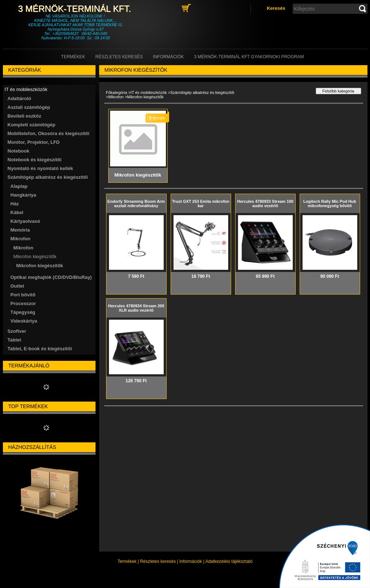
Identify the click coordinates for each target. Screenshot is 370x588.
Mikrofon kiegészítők (40, 266)
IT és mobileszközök (149, 92)
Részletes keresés (158, 561)
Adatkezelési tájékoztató (229, 561)
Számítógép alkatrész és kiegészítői (202, 92)
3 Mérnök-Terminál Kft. (75, 9)
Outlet (17, 286)
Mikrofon (116, 97)
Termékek (127, 561)
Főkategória (117, 92)
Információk (191, 561)
